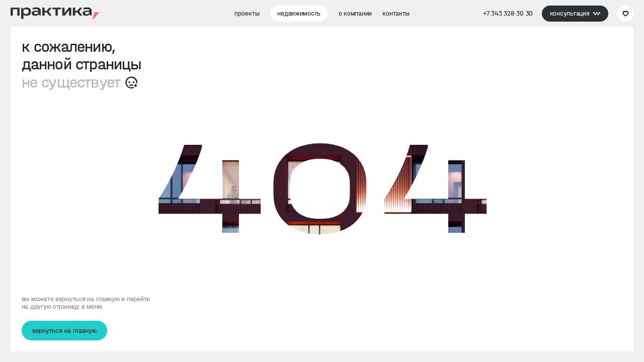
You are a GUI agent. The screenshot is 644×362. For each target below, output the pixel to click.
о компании (355, 13)
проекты (247, 13)
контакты (396, 13)
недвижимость (299, 13)
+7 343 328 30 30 (508, 13)
